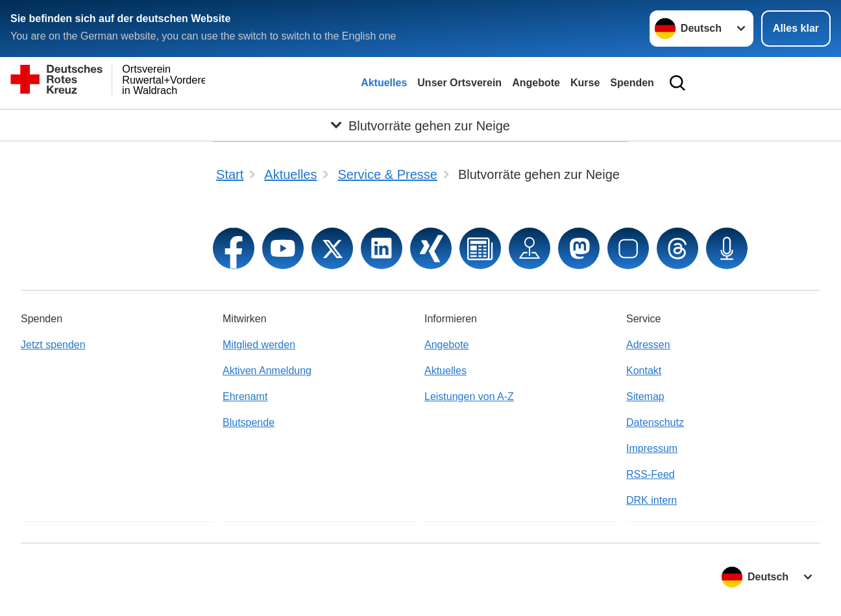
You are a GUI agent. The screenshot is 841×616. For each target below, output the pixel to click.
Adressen (648, 345)
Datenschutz (655, 422)
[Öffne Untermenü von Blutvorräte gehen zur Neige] (421, 125)
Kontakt (644, 371)
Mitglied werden (259, 345)
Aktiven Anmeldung (267, 371)
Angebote (536, 83)
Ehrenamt (245, 397)
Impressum (652, 448)
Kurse (585, 83)
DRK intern (652, 500)
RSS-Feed (651, 474)
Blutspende (249, 422)
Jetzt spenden (53, 345)
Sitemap (645, 397)
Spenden (632, 83)
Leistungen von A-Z (469, 397)
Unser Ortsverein (459, 83)
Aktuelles (384, 83)
